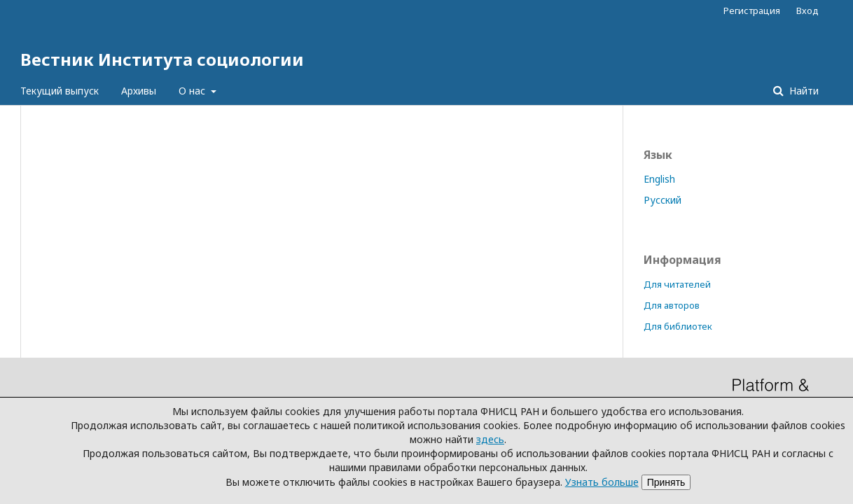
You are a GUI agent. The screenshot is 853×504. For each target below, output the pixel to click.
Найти (803, 91)
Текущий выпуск (60, 91)
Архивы (139, 91)
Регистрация (752, 10)
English (659, 179)
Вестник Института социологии (162, 59)
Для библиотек (678, 326)
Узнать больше (602, 482)
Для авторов (672, 305)
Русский (663, 200)
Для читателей (677, 284)
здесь (490, 439)
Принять (666, 482)
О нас (193, 91)
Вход (807, 10)
